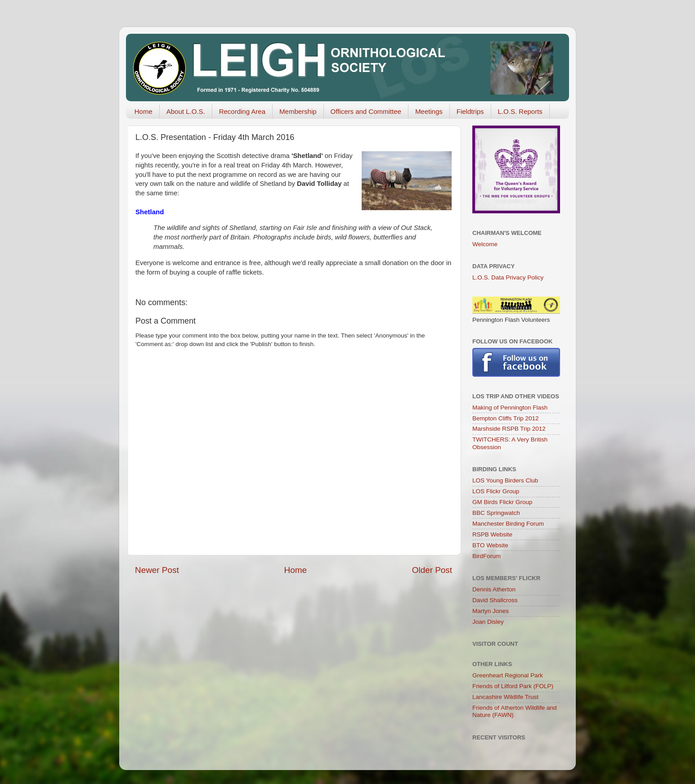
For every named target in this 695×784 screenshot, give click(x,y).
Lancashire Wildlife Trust (505, 697)
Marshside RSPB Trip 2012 (509, 429)
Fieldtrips (470, 111)
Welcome (485, 244)
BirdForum (486, 556)
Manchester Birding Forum (508, 524)
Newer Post (157, 570)
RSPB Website (492, 534)
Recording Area (242, 111)
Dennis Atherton (494, 589)
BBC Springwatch (496, 513)
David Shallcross (495, 600)
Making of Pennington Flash (510, 408)
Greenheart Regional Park (508, 675)
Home (143, 111)
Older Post (432, 570)
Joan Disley (488, 622)
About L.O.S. (186, 111)
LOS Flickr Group (496, 491)
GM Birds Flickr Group (502, 502)
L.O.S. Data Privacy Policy (508, 277)
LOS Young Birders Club (505, 480)
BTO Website (490, 545)
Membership (298, 111)
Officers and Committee (366, 111)
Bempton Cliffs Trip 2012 (506, 418)
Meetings (429, 111)
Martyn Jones (491, 611)
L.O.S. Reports (520, 111)
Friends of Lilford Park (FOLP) (513, 686)
